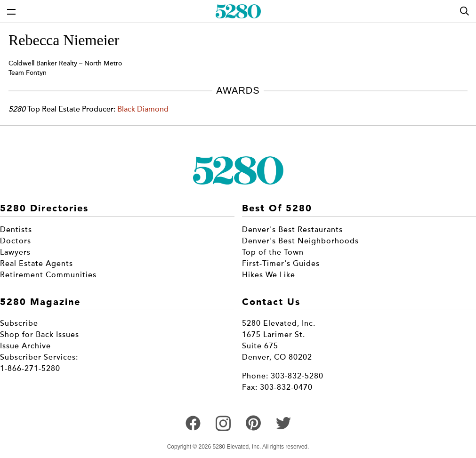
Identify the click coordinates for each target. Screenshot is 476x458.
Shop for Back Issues (40, 335)
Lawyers (15, 252)
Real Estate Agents (36, 264)
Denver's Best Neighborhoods (300, 241)
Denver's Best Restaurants (292, 230)
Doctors (16, 241)
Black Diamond (143, 109)
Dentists (16, 230)
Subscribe (19, 323)
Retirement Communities (48, 275)
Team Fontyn (28, 73)
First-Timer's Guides (281, 264)
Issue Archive (25, 346)
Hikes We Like (269, 275)
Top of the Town (273, 252)
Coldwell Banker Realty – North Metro (65, 63)
